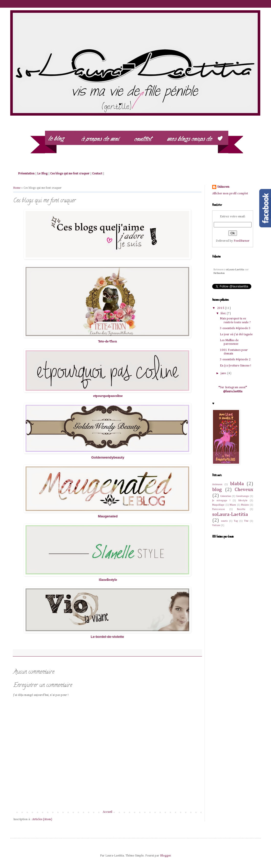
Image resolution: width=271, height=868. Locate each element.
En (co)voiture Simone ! (235, 366)
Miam (233, 505)
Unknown (223, 187)
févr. (224, 314)
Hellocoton (219, 273)
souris (224, 521)
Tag (236, 521)
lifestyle (243, 501)
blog (217, 490)
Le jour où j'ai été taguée (236, 335)
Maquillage (218, 505)
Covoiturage (243, 496)
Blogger (165, 856)
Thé (246, 521)
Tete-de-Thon (107, 342)
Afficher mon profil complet (230, 194)
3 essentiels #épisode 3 (235, 328)
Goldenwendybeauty (108, 457)
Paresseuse (219, 509)
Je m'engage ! (221, 501)
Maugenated (108, 516)
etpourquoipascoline (108, 396)
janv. (224, 373)
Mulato (245, 505)
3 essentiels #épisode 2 (235, 360)
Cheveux (244, 490)
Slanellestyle (108, 580)
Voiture (216, 525)
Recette (241, 509)
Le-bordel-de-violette (107, 637)
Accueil (108, 812)
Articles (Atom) (42, 819)
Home (17, 188)
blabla (237, 484)
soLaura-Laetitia (235, 270)
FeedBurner (242, 241)
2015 (221, 308)
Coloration (226, 496)
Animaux (217, 485)
